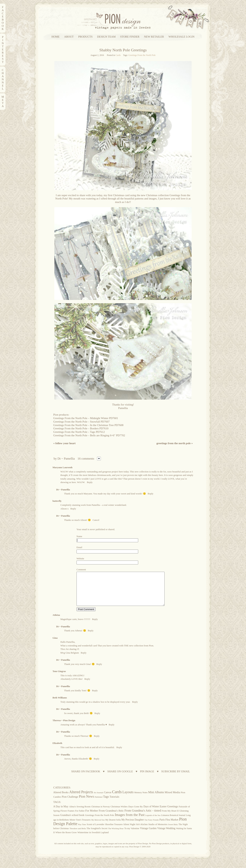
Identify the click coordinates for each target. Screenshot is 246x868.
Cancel (96, 520)
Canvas (108, 799)
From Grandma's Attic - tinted (143, 817)
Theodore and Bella (78, 835)
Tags (106, 803)
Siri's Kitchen (142, 831)
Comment (81, 569)
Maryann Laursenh (63, 467)
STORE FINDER (130, 37)
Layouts (128, 799)
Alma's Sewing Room (80, 813)
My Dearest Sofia (113, 826)
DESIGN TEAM (106, 37)
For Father (80, 817)
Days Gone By (136, 813)
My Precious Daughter (133, 826)
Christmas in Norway (100, 813)
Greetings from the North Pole (175, 443)
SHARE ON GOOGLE (120, 778)
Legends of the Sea (153, 822)
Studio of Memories (158, 831)
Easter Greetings (169, 813)
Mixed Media (172, 799)
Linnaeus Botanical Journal (173, 822)
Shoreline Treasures (114, 831)
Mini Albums (156, 799)
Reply (90, 482)
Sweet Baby (173, 831)
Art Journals (98, 799)
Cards (118, 55)
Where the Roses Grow (66, 839)
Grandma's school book (72, 822)
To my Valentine (132, 835)
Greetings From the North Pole (142, 55)
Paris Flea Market (169, 826)
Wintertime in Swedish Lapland (93, 839)
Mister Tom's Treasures (80, 826)
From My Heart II (170, 817)
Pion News (86, 803)
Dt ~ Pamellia (66, 459)
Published (99, 804)
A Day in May (61, 813)
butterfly (57, 501)
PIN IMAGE (147, 778)
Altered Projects (81, 799)
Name (79, 536)
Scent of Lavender (96, 831)
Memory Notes (141, 799)
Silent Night (129, 831)
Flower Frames (67, 817)
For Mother (92, 817)
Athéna (56, 622)
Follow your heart (64, 443)
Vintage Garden (148, 835)
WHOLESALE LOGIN (182, 37)
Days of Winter (151, 813)
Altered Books (61, 799)
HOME (55, 37)
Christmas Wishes (119, 813)
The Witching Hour (116, 835)
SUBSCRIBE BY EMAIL (176, 778)
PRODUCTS (85, 37)
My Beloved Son (98, 826)
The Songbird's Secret (97, 835)
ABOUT (69, 37)
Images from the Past (130, 821)
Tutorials (114, 803)
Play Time (82, 831)
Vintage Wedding (166, 835)
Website (80, 558)
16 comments (86, 459)
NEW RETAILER (154, 37)
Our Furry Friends (152, 826)
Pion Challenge (70, 803)
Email (79, 547)
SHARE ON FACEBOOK (86, 778)
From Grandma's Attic (111, 817)
